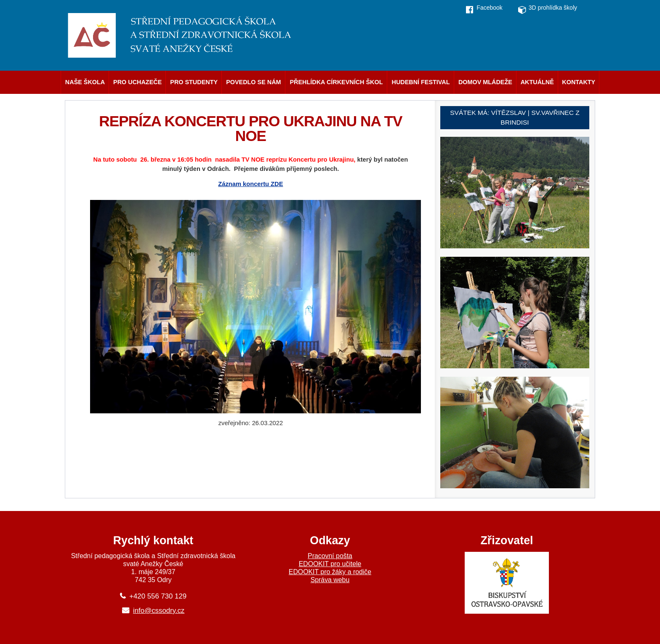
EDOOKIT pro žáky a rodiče (330, 572)
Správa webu (330, 580)
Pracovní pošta (330, 556)
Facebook (489, 8)
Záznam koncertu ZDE (250, 184)
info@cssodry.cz (159, 611)
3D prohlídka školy (553, 8)
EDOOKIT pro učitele (330, 564)
